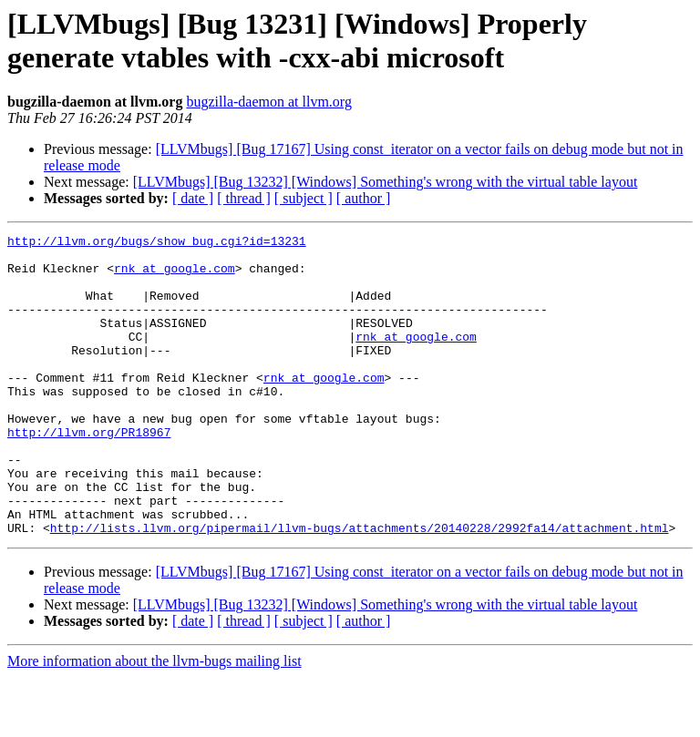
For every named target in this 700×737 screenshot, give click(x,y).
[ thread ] (244, 198)
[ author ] (364, 198)
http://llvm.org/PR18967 (89, 473)
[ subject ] (304, 198)
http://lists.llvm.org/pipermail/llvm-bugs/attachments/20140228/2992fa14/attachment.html (360, 588)
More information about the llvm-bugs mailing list (154, 721)
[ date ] (193, 198)
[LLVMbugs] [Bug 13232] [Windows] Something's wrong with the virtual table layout (386, 182)
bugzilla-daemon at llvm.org (268, 102)
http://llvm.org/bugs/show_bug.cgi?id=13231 (157, 243)
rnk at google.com (175, 276)
